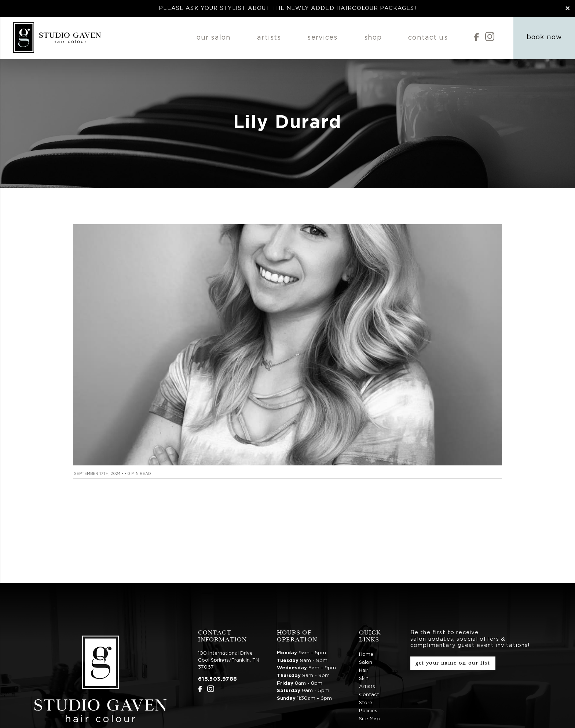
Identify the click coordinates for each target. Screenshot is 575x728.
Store (366, 703)
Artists (269, 38)
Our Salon (214, 38)
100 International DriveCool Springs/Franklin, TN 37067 (229, 660)
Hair (364, 671)
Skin (364, 679)
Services (322, 38)
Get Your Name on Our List (453, 663)
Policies (368, 711)
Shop (373, 38)
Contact (369, 695)
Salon (366, 663)
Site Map (369, 719)
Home (366, 654)
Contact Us (428, 38)
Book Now (544, 37)
